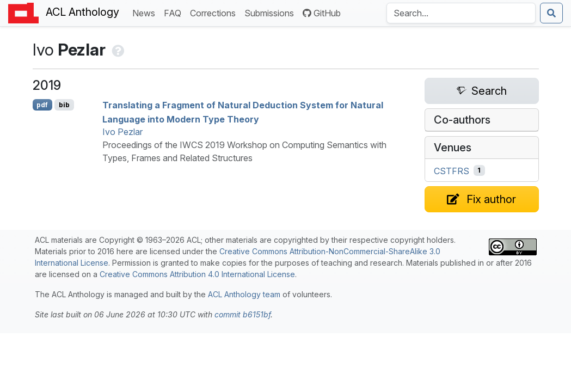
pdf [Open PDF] (42, 105)
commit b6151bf (242, 314)
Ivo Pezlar (122, 132)
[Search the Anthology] (461, 13)
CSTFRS (452, 170)
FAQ (175, 12)
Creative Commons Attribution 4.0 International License (197, 274)
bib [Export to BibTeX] (64, 105)
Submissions (271, 12)
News (146, 12)
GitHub (322, 13)
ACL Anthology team (244, 294)
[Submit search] (551, 13)
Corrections (215, 12)
